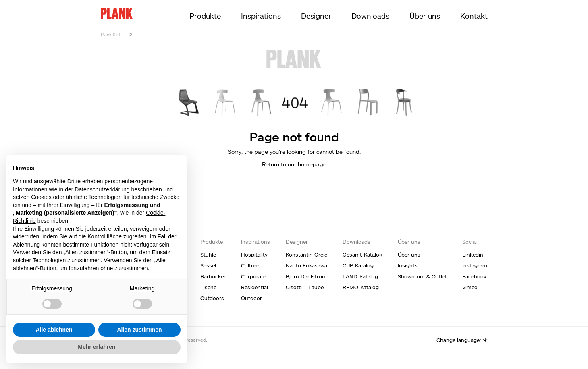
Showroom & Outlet (422, 276)
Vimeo (470, 287)
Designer (316, 16)
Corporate (253, 276)
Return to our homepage (294, 164)
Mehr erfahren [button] (97, 347)
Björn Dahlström (306, 276)
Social (470, 242)
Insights (408, 265)
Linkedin (473, 255)
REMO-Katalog (361, 287)
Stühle (208, 255)
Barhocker (213, 276)
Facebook (474, 276)
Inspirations (261, 16)
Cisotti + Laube (305, 287)
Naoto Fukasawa (306, 265)
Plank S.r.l (110, 35)
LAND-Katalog (360, 276)
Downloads (370, 16)
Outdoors (212, 298)
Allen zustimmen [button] (139, 330)
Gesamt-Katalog (363, 255)
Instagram (475, 265)
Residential (255, 287)
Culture (250, 265)
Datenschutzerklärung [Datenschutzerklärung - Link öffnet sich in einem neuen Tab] (102, 189)
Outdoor (251, 298)
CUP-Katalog (358, 265)
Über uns (425, 16)
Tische (208, 287)
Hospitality (254, 255)
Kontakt (474, 16)
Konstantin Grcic (306, 255)
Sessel (208, 265)
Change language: (462, 340)
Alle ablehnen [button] (54, 330)
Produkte (205, 16)
